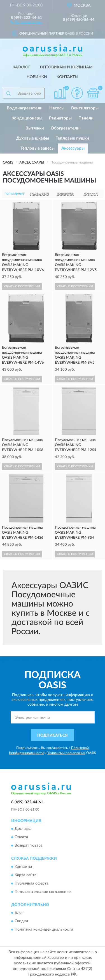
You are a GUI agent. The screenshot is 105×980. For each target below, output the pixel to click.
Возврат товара (29, 846)
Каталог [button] (22, 67)
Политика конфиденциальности (44, 929)
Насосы (57, 108)
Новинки (37, 77)
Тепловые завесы (38, 148)
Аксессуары (73, 148)
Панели (86, 118)
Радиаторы (60, 118)
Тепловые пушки (72, 138)
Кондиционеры (27, 118)
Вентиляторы (85, 108)
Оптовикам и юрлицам (66, 67)
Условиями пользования (66, 753)
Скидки (21, 921)
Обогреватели (65, 128)
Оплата (21, 837)
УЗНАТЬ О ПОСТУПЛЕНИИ (22, 286)
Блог (19, 913)
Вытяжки (35, 128)
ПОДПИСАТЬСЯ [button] (53, 735)
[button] (26, 22)
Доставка (23, 829)
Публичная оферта (32, 883)
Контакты (67, 77)
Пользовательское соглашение (43, 892)
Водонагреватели (25, 108)
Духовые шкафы (33, 138)
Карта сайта (25, 875)
